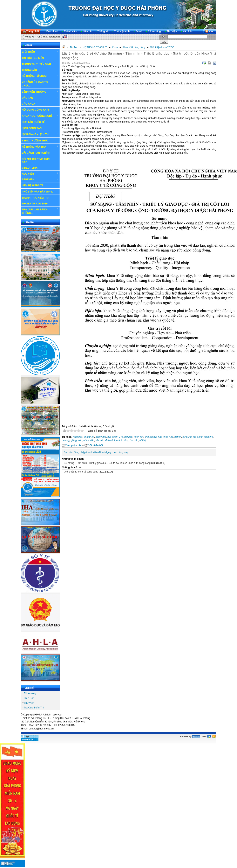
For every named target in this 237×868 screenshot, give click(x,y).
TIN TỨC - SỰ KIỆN (40, 58)
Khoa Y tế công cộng (134, 47)
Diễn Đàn (29, 698)
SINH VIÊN (40, 180)
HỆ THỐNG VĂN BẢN (40, 147)
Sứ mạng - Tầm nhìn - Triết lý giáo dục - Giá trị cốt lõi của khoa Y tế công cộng (107, 463)
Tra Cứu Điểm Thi (34, 708)
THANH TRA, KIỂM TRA (36, 198)
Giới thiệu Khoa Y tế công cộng (81, 472)
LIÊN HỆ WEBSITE (33, 185)
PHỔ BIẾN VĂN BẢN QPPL (37, 192)
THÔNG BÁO (40, 70)
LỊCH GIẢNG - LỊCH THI (40, 134)
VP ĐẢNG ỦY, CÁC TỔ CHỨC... (40, 84)
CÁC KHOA (40, 104)
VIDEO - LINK (40, 168)
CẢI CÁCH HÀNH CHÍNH (36, 153)
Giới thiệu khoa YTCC (162, 47)
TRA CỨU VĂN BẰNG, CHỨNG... (40, 211)
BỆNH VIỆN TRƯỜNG (40, 92)
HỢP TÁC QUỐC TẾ (40, 122)
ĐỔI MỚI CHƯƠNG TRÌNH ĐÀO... (37, 161)
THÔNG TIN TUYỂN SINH (40, 64)
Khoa (115, 47)
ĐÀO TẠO (40, 98)
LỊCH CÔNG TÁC (40, 128)
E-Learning (30, 693)
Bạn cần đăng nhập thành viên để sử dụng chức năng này (96, 452)
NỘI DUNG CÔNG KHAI (35, 110)
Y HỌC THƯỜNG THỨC (35, 141)
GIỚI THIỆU (40, 52)
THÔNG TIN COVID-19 (35, 204)
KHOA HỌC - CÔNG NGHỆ (40, 116)
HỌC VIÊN (40, 174)
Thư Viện (29, 703)
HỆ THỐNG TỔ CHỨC (40, 76)
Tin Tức (74, 47)
